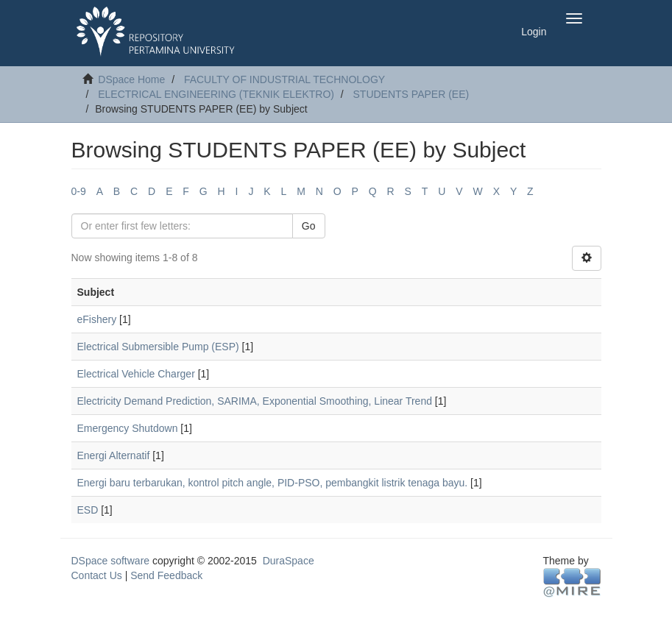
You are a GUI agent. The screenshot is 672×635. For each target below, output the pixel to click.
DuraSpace (289, 561)
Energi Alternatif (114, 455)
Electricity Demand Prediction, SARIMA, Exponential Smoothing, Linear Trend (255, 401)
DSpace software (111, 561)
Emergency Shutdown (128, 428)
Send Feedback (166, 575)
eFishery (97, 319)
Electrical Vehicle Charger (136, 374)
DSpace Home (131, 79)
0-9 (79, 191)
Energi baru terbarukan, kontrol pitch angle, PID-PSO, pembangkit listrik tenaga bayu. (273, 483)
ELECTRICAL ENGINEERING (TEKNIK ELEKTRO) (216, 94)
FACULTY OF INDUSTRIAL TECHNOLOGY (284, 79)
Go (309, 226)
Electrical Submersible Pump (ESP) (158, 347)
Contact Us (97, 575)
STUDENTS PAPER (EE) (411, 94)
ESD (88, 510)
